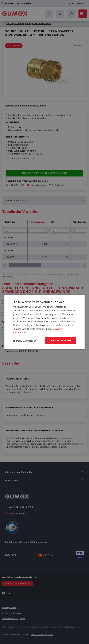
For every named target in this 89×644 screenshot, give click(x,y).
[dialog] (44, 322)
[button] (25, 341)
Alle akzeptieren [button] (61, 341)
